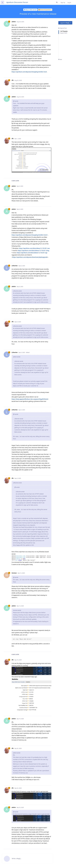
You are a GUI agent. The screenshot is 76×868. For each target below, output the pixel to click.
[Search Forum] (57, 2)
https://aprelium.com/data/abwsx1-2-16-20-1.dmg (33, 251)
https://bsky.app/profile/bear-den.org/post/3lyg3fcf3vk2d (30, 399)
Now (60, 59)
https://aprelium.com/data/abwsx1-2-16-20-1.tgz (32, 253)
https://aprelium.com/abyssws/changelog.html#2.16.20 (29, 72)
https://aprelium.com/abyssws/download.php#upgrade (30, 257)
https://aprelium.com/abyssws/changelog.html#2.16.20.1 (30, 235)
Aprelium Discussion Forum (17, 2)
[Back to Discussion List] (2, 2)
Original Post (62, 28)
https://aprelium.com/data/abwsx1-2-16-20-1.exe (34, 248)
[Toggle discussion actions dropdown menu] (71, 23)
